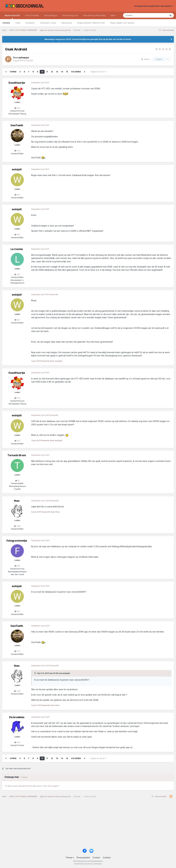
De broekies (17, 717)
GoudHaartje (17, 83)
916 (17, 566)
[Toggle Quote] (35, 673)
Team (18, 23)
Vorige (13, 72)
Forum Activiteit (32, 15)
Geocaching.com (70, 15)
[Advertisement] (88, 824)
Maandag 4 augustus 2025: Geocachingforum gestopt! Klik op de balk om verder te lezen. (88, 39)
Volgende (76, 72)
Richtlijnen (30, 23)
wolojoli (17, 169)
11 (47, 72)
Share (145, 59)
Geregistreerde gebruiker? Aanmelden (154, 6)
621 (17, 195)
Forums (6, 23)
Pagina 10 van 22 (99, 72)
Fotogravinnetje (17, 541)
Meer (113, 15)
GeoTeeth (17, 125)
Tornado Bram (17, 455)
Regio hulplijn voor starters (122, 23)
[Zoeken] (136, 15)
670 (17, 108)
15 (67, 72)
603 (17, 742)
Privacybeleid (83, 857)
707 (17, 274)
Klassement (67, 23)
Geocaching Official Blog (94, 15)
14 (62, 72)
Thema (70, 857)
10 (42, 72)
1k (17, 481)
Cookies (107, 857)
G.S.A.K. (30, 61)
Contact (96, 857)
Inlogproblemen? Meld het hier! (91, 23)
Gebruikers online (48, 23)
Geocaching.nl (51, 15)
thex (17, 501)
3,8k (17, 526)
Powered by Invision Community (88, 864)
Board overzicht (12, 17)
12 (52, 72)
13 (57, 72)
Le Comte (17, 249)
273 (17, 151)
